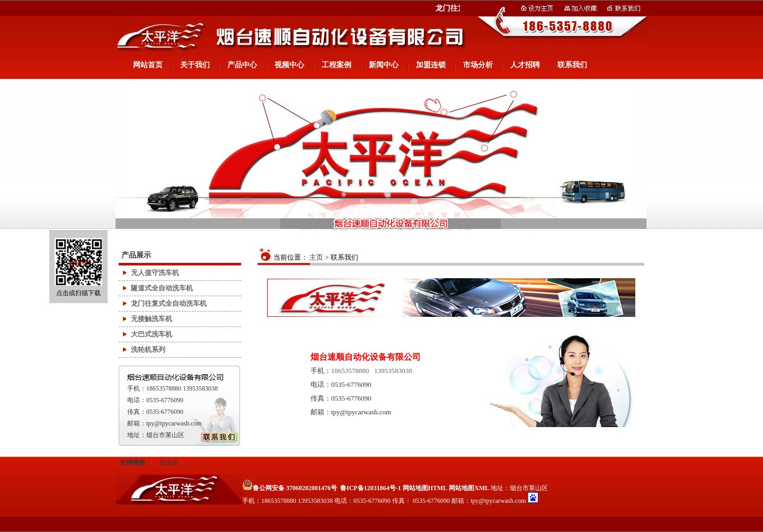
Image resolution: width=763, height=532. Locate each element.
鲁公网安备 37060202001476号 (290, 488)
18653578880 (350, 371)
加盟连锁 (431, 65)
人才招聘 (525, 65)
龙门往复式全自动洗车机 (169, 303)
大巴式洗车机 (152, 334)
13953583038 (393, 371)
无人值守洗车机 (155, 273)
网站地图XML (469, 488)
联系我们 (572, 65)
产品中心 (242, 65)
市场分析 (478, 65)
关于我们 (195, 65)
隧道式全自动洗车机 (162, 288)
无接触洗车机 (152, 319)
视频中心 (289, 65)
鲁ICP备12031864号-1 (371, 488)
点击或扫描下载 (78, 267)
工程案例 (336, 65)
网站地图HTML (425, 488)
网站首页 (148, 65)
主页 (316, 257)
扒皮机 (169, 463)
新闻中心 (384, 65)
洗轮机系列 (148, 349)
